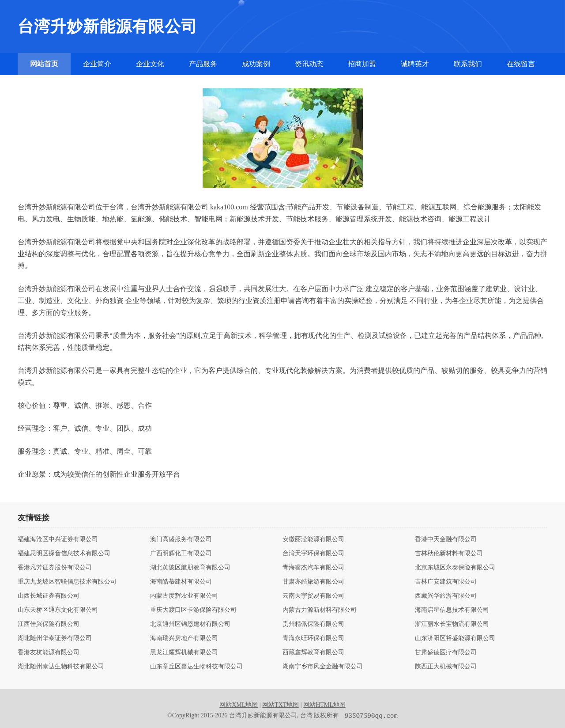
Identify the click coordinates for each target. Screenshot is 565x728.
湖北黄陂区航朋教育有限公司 (190, 568)
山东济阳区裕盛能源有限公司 (455, 638)
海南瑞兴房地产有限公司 (184, 638)
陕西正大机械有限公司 (446, 667)
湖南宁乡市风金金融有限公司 (323, 667)
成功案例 (256, 64)
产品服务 (203, 64)
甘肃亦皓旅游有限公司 (313, 582)
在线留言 (521, 64)
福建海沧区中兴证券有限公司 (58, 539)
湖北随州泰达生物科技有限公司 (61, 667)
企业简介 (97, 64)
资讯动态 (309, 64)
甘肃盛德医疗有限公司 (446, 652)
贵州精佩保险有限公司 (313, 624)
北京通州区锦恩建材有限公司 (190, 624)
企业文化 (150, 64)
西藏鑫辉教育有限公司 (313, 652)
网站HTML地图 (324, 705)
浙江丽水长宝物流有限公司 (452, 624)
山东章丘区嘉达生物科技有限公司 (196, 667)
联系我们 (468, 64)
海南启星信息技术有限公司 (452, 610)
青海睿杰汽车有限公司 (313, 568)
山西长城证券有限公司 (49, 596)
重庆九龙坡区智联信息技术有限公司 (67, 582)
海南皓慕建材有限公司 (181, 582)
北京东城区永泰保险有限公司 (455, 568)
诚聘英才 (415, 64)
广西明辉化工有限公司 (181, 554)
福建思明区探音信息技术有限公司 (64, 554)
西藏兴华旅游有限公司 (446, 596)
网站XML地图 (239, 705)
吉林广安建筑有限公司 (446, 582)
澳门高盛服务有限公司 (181, 539)
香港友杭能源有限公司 (49, 652)
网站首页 (44, 64)
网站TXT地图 (281, 705)
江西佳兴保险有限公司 (49, 624)
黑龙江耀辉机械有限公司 (184, 652)
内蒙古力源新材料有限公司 (320, 610)
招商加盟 (362, 64)
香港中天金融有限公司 (446, 539)
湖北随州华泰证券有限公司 (55, 638)
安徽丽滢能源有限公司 (313, 539)
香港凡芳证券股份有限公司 (55, 568)
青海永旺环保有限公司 (313, 638)
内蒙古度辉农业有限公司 (184, 596)
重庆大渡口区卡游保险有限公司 (193, 610)
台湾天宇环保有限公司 (313, 554)
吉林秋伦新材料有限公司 (449, 554)
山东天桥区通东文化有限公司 (58, 610)
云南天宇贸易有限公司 (313, 596)
